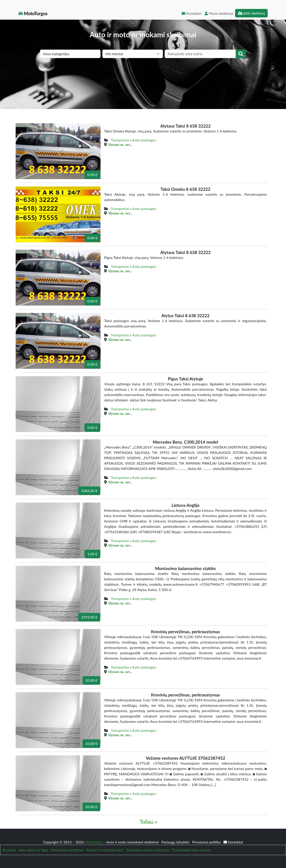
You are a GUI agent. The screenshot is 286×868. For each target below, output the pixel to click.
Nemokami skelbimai (67, 850)
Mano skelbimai (219, 13)
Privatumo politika (207, 842)
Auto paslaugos (144, 140)
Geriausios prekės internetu (147, 850)
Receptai (9, 850)
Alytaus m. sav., (120, 145)
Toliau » (148, 822)
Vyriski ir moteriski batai (105, 850)
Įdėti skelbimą (251, 13)
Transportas (120, 140)
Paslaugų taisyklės (176, 842)
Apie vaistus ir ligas (33, 850)
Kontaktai (191, 13)
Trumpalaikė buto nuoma (191, 850)
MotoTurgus (33, 13)
